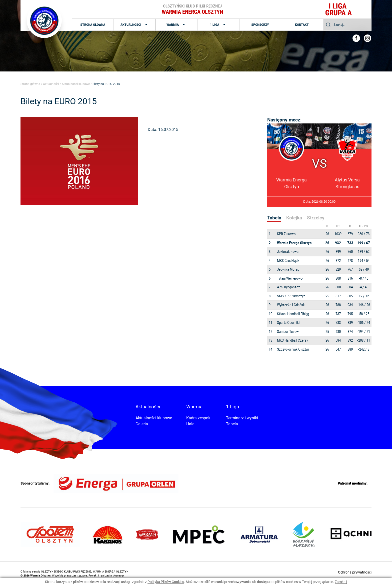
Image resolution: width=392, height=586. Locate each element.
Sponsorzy (260, 25)
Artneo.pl (119, 576)
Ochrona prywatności (355, 572)
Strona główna (93, 25)
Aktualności (135, 25)
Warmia (176, 25)
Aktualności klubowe (76, 84)
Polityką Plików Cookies (166, 582)
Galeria (142, 424)
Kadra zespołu (199, 418)
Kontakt (302, 25)
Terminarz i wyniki (242, 418)
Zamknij (341, 582)
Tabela (232, 424)
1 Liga (218, 25)
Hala (190, 424)
